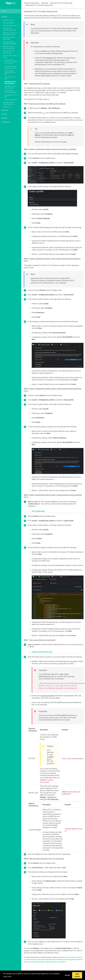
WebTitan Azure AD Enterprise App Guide (11, 47)
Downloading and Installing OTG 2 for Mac (12, 72)
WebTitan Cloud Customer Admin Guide (11, 29)
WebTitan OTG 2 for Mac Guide (11, 56)
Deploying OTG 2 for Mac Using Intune (10, 82)
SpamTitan (11, 110)
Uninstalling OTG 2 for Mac (12, 96)
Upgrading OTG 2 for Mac (10, 78)
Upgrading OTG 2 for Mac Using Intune (10, 87)
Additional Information (12, 100)
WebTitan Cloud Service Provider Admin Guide (11, 34)
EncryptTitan (11, 122)
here (58, 88)
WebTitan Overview (8, 20)
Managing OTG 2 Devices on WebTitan (12, 91)
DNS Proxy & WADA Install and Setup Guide (11, 43)
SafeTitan (11, 118)
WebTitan (11, 17)
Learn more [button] (7, 976)
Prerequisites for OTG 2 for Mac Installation (11, 67)
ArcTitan (11, 114)
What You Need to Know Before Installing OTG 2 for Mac (11, 62)
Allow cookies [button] (77, 975)
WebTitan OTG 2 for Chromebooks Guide (11, 103)
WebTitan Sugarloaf (9, 23)
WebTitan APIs (11, 107)
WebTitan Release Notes (11, 26)
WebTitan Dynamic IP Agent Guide (11, 38)
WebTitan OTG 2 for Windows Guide (11, 52)
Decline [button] (67, 975)
